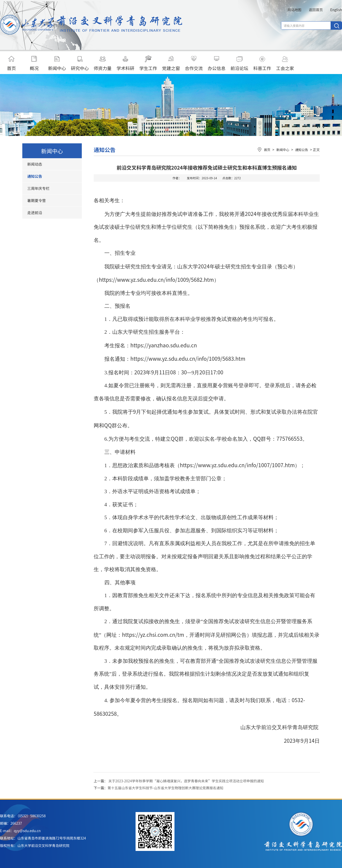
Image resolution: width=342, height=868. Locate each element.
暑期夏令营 (37, 200)
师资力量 (103, 63)
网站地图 (294, 10)
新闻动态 (35, 164)
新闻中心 (57, 63)
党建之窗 (171, 63)
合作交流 (194, 63)
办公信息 (217, 63)
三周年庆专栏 (38, 188)
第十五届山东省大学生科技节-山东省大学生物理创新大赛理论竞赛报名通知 (165, 788)
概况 (34, 63)
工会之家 (285, 63)
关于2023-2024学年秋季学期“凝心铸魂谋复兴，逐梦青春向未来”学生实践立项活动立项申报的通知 (186, 781)
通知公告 (35, 176)
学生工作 (148, 63)
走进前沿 (35, 213)
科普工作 (262, 63)
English (336, 10)
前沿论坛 (239, 63)
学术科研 (125, 63)
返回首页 (316, 10)
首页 (11, 63)
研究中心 (80, 63)
